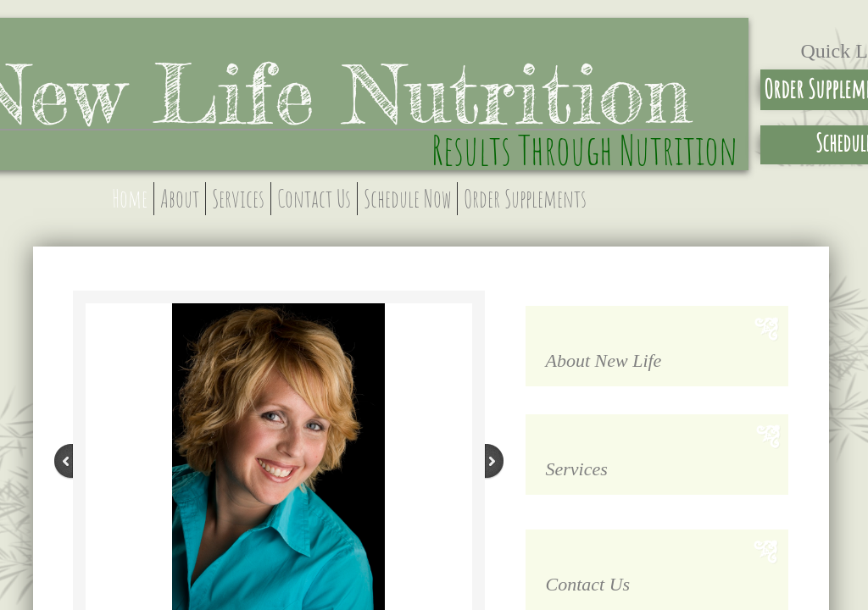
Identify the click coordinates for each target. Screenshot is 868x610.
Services (238, 199)
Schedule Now (407, 199)
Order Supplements (525, 199)
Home (130, 199)
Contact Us (314, 199)
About (180, 199)
